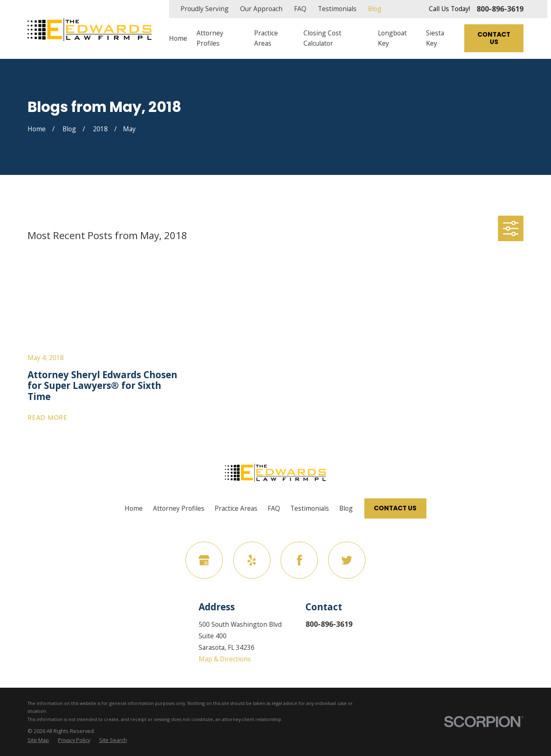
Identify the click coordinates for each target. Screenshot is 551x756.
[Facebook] (299, 560)
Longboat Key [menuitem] (392, 38)
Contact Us (494, 38)
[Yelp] (252, 560)
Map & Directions (225, 659)
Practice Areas (236, 508)
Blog (375, 9)
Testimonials (337, 9)
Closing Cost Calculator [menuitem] (322, 38)
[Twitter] (347, 560)
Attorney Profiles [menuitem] (210, 38)
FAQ (300, 9)
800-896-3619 (500, 9)
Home (134, 508)
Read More (47, 418)
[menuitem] (38, 740)
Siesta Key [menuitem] (435, 38)
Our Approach (261, 9)
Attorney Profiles (179, 508)
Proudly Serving (205, 9)
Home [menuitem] (178, 38)
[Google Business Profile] (204, 560)
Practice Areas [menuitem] (266, 38)
